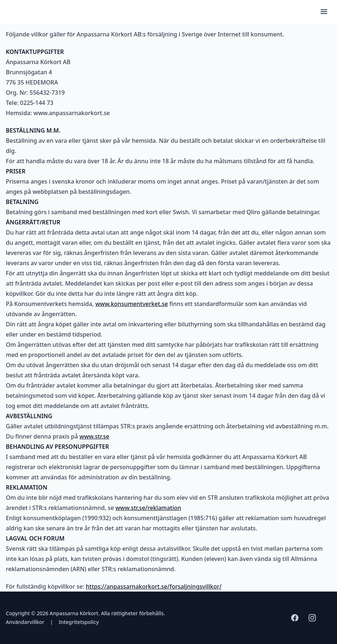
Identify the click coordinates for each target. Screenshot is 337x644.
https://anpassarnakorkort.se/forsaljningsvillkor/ (154, 586)
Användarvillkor (25, 622)
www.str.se (94, 436)
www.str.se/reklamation (148, 508)
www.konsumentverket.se (132, 304)
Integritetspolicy (79, 622)
